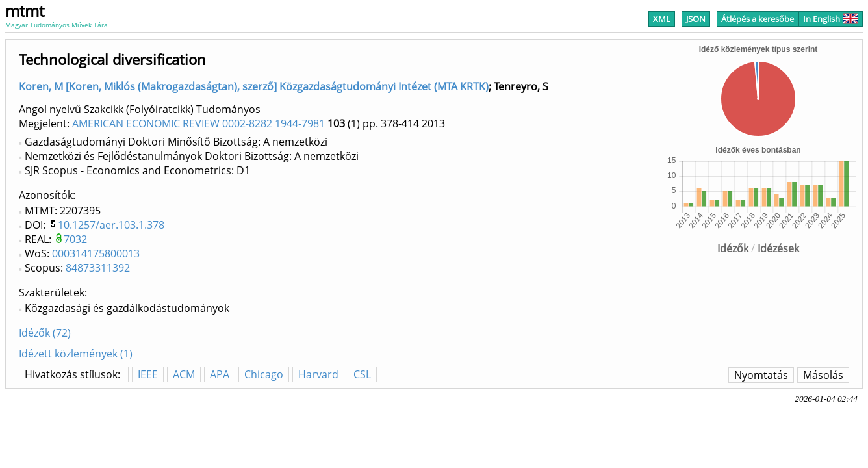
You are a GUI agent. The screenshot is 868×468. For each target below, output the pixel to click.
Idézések (778, 248)
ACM (184, 374)
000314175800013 (96, 253)
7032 (75, 239)
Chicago (264, 374)
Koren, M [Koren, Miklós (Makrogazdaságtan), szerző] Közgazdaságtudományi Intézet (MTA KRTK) (254, 86)
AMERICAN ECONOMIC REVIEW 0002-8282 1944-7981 (198, 123)
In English (831, 19)
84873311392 (98, 268)
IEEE (148, 374)
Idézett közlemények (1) (76, 354)
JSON (696, 19)
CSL (362, 374)
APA (220, 374)
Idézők (733, 248)
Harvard (318, 374)
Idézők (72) (45, 333)
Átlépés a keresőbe (758, 19)
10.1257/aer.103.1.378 (111, 225)
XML (662, 19)
